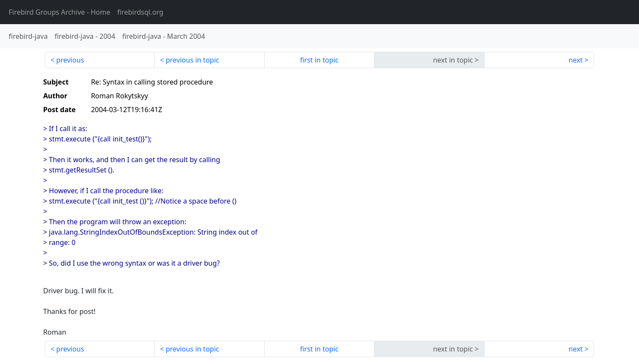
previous (70, 60)
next (576, 60)
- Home (60, 12)
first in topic (319, 60)
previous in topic (193, 60)
